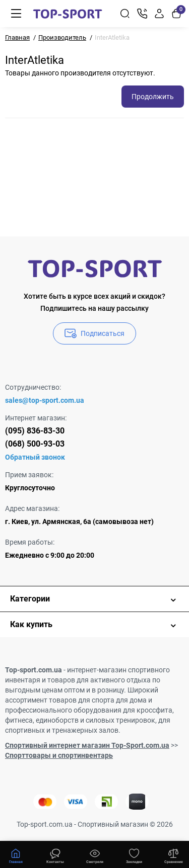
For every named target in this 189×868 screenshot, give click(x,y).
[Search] (125, 14)
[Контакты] (142, 14)
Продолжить (153, 97)
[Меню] (16, 14)
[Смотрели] (55, 855)
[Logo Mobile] (68, 14)
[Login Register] (159, 14)
